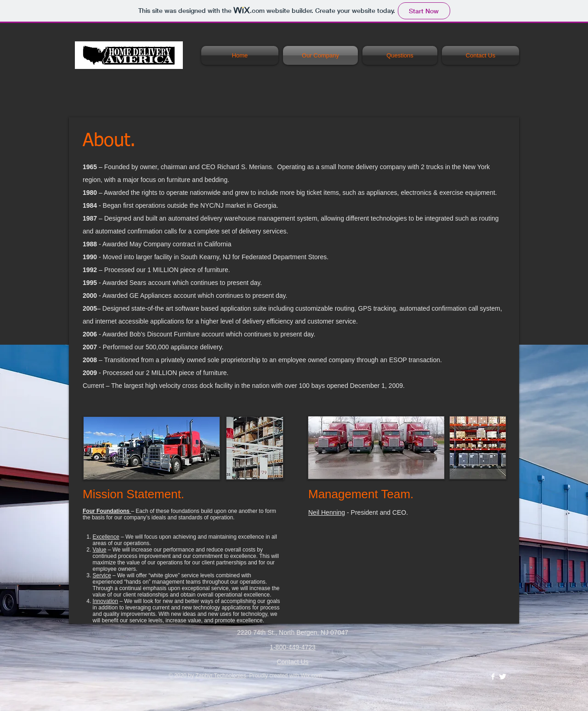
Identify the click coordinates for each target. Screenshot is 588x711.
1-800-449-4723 (293, 647)
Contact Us (292, 662)
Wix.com (311, 676)
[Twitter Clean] (503, 677)
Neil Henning (327, 512)
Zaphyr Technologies (221, 676)
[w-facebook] (493, 677)
